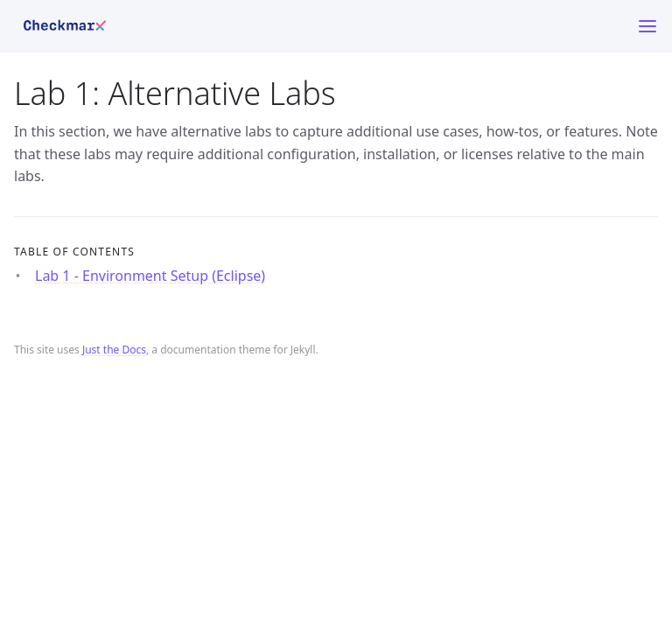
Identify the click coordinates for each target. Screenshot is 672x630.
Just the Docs (114, 350)
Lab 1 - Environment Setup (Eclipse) (150, 276)
